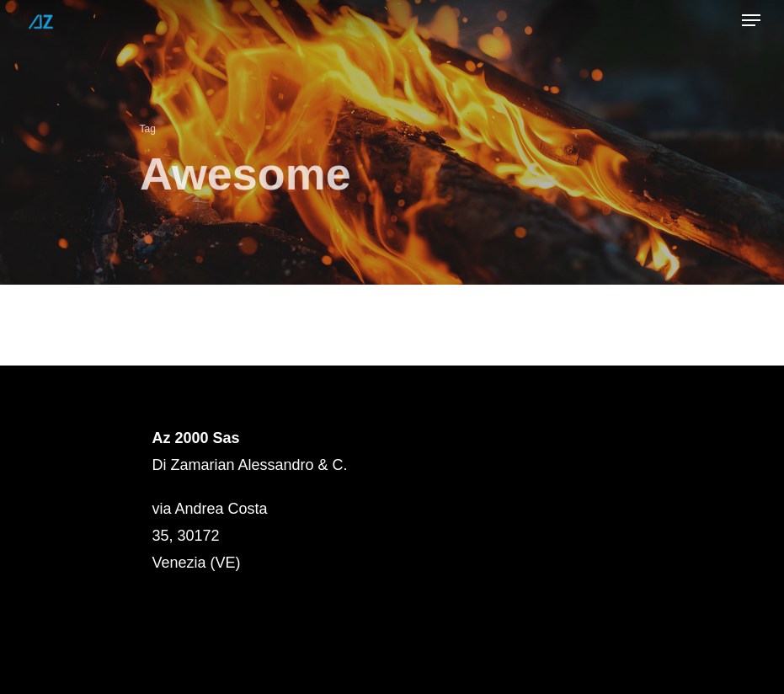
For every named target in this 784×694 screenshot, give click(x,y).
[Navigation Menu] (751, 20)
